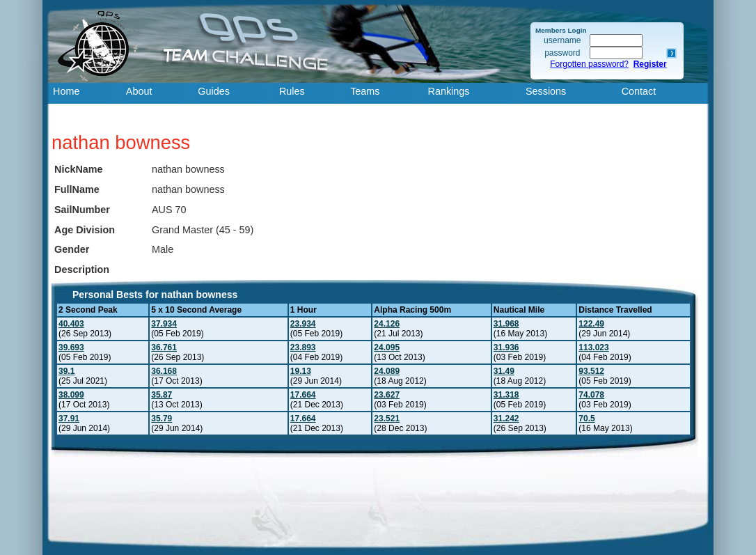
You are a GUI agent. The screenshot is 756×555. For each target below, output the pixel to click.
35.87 (162, 395)
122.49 (591, 324)
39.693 (71, 347)
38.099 (71, 395)
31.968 (506, 324)
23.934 (303, 324)
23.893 (303, 347)
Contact (639, 91)
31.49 (504, 371)
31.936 (506, 347)
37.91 (69, 419)
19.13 (301, 371)
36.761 (164, 347)
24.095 (387, 347)
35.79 (162, 419)
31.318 (506, 395)
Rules (292, 91)
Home (66, 91)
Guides (214, 91)
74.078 (591, 395)
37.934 (164, 324)
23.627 (387, 395)
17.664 (303, 395)
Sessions (546, 91)
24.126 (387, 324)
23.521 (387, 419)
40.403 (71, 324)
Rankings (449, 91)
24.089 (387, 371)
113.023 (593, 347)
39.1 (66, 371)
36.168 (164, 371)
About (139, 91)
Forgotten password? (589, 64)
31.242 (506, 419)
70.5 (586, 419)
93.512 (591, 371)
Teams (365, 91)
